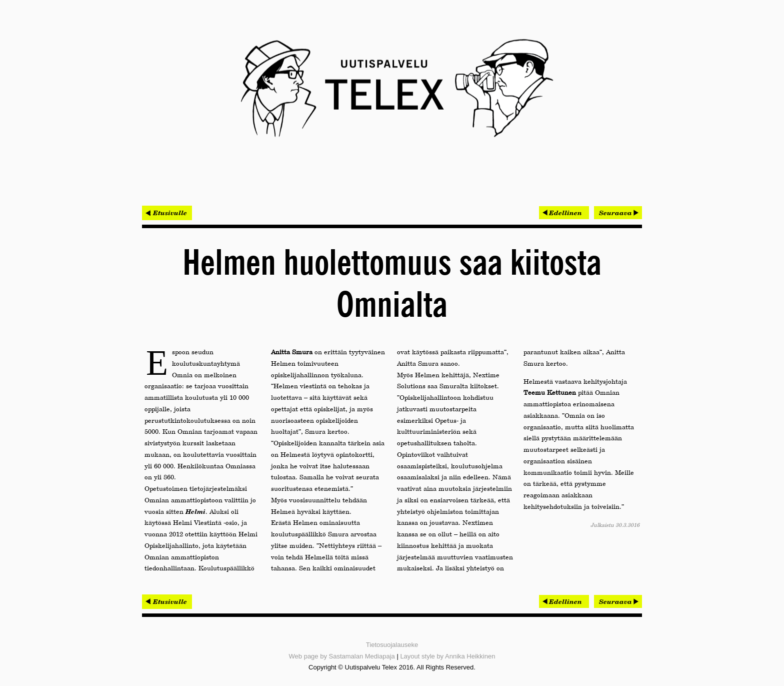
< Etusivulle (167, 213)
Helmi (195, 511)
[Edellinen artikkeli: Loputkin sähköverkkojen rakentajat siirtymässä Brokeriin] (564, 213)
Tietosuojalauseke (392, 645)
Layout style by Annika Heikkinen (447, 656)
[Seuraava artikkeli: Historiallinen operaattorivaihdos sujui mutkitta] (618, 213)
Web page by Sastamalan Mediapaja (342, 656)
